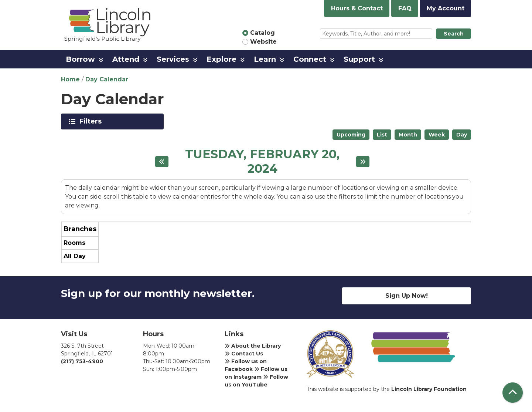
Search (454, 34)
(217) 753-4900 (82, 361)
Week (437, 135)
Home (70, 79)
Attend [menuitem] (126, 59)
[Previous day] (162, 162)
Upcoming (351, 135)
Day (462, 135)
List (382, 135)
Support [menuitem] (359, 59)
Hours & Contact (357, 8)
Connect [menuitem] (310, 59)
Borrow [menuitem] (80, 59)
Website (263, 42)
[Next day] (363, 162)
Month (408, 135)
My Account (446, 8)
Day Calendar (107, 79)
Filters (92, 121)
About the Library (253, 346)
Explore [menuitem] (221, 59)
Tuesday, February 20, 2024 (262, 161)
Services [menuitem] (173, 59)
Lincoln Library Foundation (429, 389)
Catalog (262, 33)
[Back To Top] (513, 393)
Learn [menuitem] (265, 59)
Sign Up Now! (407, 296)
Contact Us (244, 354)
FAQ (405, 8)
